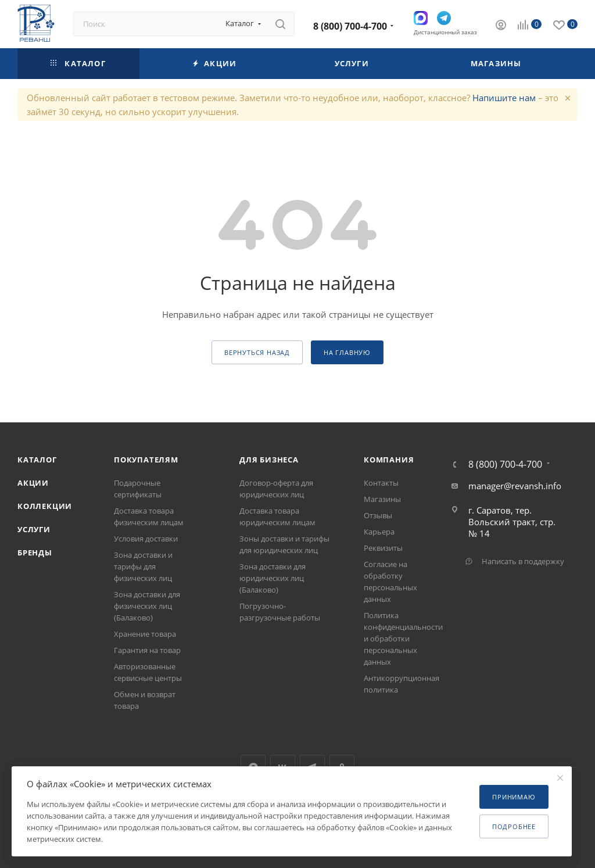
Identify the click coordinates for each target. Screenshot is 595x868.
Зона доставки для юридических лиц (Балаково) (273, 578)
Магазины (382, 499)
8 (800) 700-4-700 (350, 26)
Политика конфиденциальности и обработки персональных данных (403, 639)
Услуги (34, 529)
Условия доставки (146, 539)
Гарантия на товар (147, 650)
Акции (33, 483)
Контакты (381, 483)
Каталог (37, 460)
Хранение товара (145, 634)
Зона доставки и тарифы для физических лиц (143, 566)
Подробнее (514, 826)
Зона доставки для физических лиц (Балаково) (147, 606)
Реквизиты (383, 548)
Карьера (379, 532)
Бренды (35, 553)
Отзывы (378, 515)
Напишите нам (504, 98)
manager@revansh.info (515, 486)
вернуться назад (257, 352)
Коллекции (45, 506)
